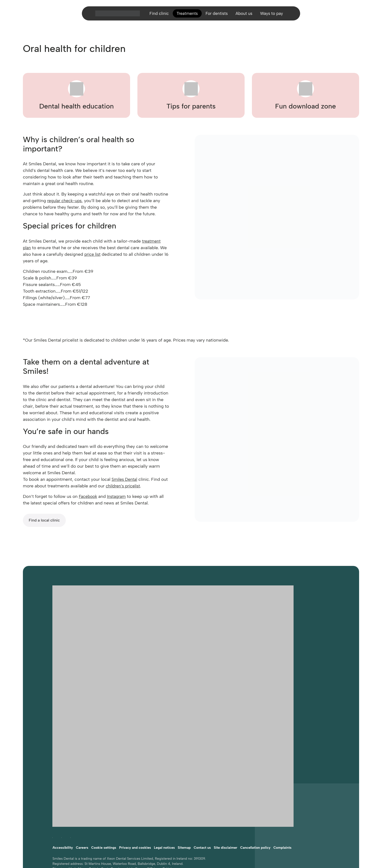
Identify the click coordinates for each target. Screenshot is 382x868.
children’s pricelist (132, 486)
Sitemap (184, 799)
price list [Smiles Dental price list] (93, 254)
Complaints (282, 799)
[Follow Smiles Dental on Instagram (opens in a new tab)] (62, 788)
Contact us (202, 799)
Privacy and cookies (135, 799)
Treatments (186, 16)
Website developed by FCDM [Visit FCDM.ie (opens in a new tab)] (76, 836)
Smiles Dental (125, 479)
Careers (82, 799)
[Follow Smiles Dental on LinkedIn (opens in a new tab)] (71, 788)
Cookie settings (104, 799)
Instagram (118, 496)
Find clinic (156, 16)
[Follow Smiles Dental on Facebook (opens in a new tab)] (53, 788)
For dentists (217, 16)
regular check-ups (66, 201)
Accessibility (63, 799)
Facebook (88, 496)
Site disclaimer (225, 799)
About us (245, 16)
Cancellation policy (255, 799)
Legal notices (164, 799)
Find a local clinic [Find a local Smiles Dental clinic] (44, 520)
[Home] (114, 16)
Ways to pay (274, 16)
